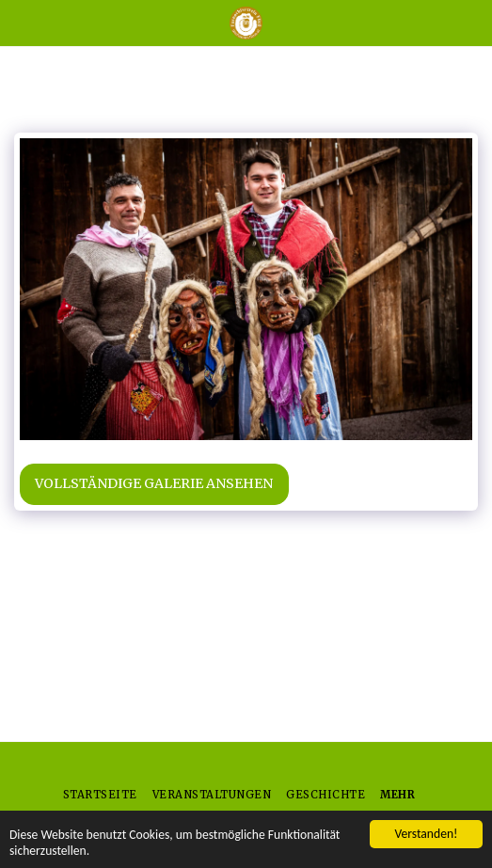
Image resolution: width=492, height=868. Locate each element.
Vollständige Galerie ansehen (154, 483)
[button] (21, 22)
